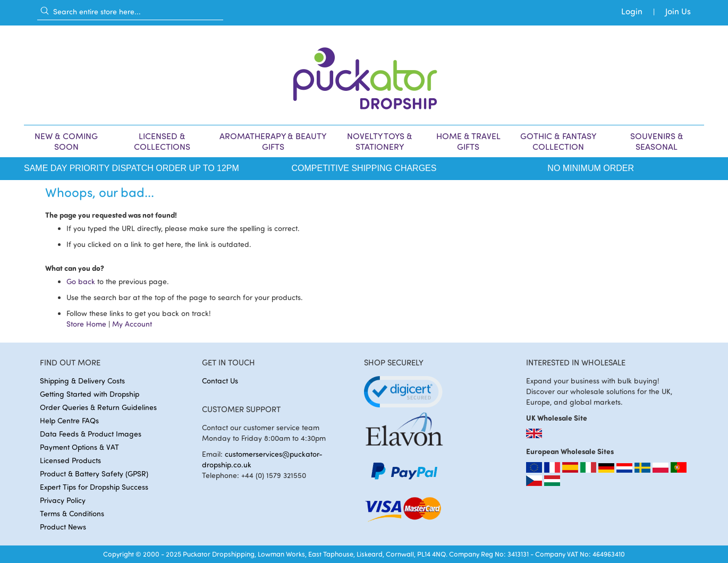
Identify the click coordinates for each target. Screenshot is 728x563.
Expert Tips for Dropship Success (94, 487)
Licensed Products (70, 460)
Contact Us (220, 381)
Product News (63, 527)
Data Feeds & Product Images (91, 434)
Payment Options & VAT (79, 447)
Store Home (86, 324)
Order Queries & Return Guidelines (98, 407)
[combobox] (130, 11)
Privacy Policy (63, 500)
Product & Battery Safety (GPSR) (94, 474)
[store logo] (364, 75)
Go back (81, 281)
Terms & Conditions (72, 513)
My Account (132, 324)
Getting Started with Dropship (90, 394)
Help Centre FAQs (69, 420)
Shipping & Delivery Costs (82, 381)
